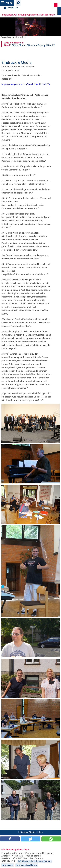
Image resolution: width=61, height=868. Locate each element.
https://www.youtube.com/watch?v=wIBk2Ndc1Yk (26, 84)
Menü (7, 2)
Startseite (5, 8)
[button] (10, 839)
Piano (23, 45)
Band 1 (8, 45)
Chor (16, 45)
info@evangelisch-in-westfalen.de (35, 861)
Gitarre (32, 45)
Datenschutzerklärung (27, 865)
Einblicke (13, 8)
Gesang (41, 45)
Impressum (7, 865)
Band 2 (51, 45)
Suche (18, 3)
